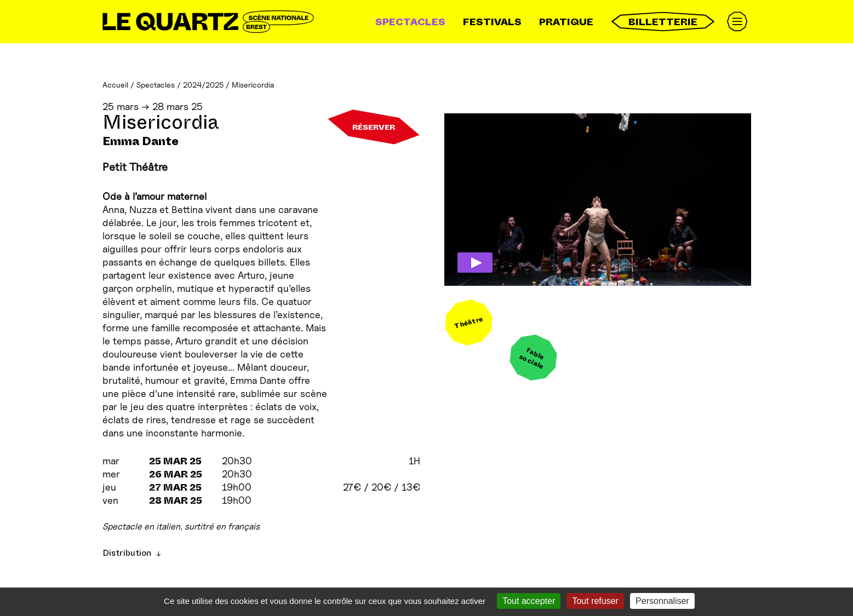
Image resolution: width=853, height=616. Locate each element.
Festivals (492, 22)
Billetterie (663, 22)
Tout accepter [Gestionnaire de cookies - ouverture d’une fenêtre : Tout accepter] (529, 601)
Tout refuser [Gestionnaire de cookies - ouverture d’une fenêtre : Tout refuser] (595, 601)
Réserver (374, 127)
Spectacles (410, 22)
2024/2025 (203, 85)
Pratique (566, 22)
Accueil (115, 85)
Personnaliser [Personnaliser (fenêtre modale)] (662, 601)
